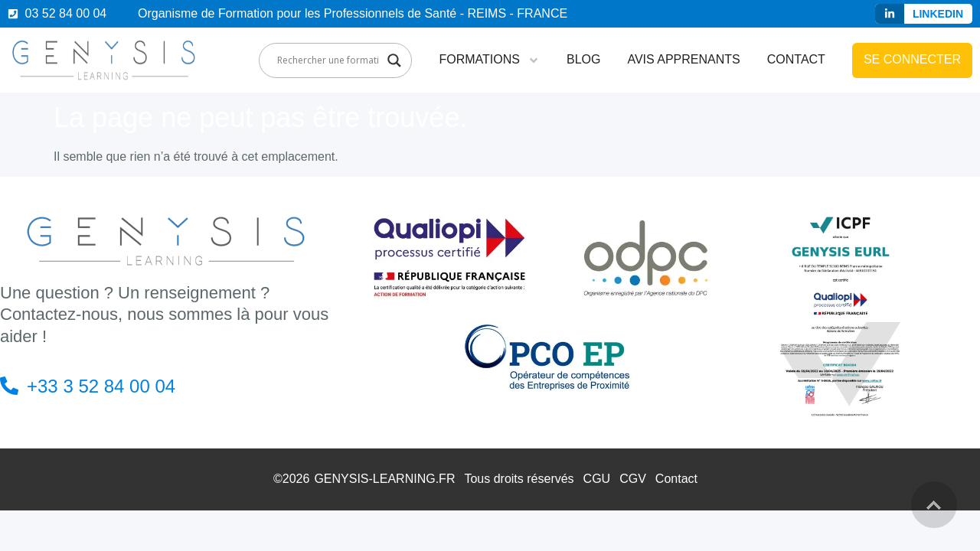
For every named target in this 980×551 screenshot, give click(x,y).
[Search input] (328, 60)
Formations (489, 60)
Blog (583, 59)
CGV (633, 479)
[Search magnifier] (394, 60)
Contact (796, 59)
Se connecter (912, 59)
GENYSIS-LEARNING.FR (384, 479)
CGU (597, 479)
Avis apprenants (683, 59)
